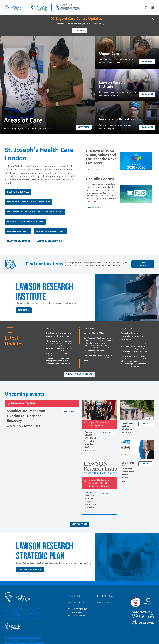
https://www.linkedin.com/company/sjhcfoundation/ (26, 640)
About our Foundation (50, 241)
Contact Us (103, 603)
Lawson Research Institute (50, 231)
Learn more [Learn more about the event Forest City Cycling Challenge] (146, 424)
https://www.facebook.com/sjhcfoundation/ (22, 635)
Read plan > (94, 170)
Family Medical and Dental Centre (25, 221)
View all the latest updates (79, 374)
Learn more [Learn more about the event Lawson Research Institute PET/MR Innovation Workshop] (108, 493)
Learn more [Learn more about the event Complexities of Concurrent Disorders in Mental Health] (146, 464)
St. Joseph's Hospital (18, 192)
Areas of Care (75, 596)
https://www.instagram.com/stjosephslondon (24, 611)
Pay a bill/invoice (77, 603)
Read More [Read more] (66, 363)
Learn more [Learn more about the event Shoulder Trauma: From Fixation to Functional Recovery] (70, 411)
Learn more (84, 127)
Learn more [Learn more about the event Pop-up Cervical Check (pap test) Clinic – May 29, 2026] (108, 433)
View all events (79, 524)
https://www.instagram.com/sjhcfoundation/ (23, 638)
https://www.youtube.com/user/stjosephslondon (25, 618)
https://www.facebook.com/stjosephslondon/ (24, 608)
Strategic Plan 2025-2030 (30, 570)
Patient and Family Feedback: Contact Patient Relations (77, 612)
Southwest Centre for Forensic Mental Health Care (35, 212)
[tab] (153, 8)
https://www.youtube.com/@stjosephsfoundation (24, 643)
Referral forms (105, 596)
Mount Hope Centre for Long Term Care (29, 202)
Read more (80, 30)
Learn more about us (19, 241)
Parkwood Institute (18, 231)
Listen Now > (94, 208)
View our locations (143, 264)
